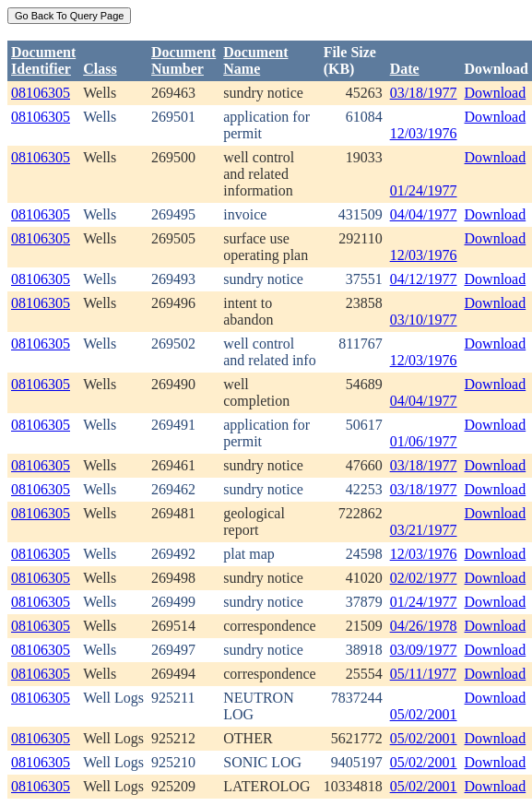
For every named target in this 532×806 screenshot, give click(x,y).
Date (405, 69)
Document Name (255, 60)
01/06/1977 (424, 441)
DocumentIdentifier (43, 60)
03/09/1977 (424, 650)
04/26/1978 (424, 626)
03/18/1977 (424, 93)
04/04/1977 (424, 214)
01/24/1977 (424, 190)
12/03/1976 (424, 133)
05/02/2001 (424, 714)
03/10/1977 (424, 320)
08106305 (41, 93)
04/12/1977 (424, 279)
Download (496, 93)
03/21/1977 (424, 530)
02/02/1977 (424, 578)
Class (100, 69)
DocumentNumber (183, 60)
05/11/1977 (423, 674)
